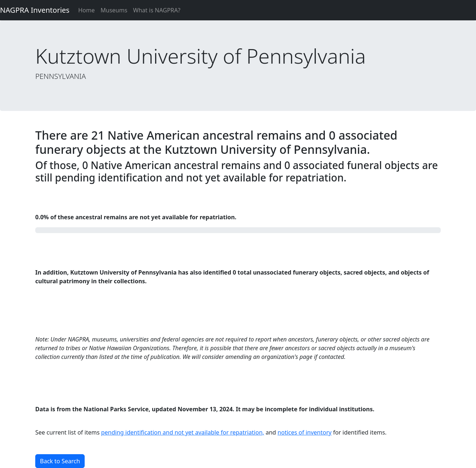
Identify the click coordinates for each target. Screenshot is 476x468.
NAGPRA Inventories (35, 10)
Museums (114, 10)
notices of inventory (305, 432)
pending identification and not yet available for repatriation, (183, 432)
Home (86, 10)
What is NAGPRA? (157, 10)
